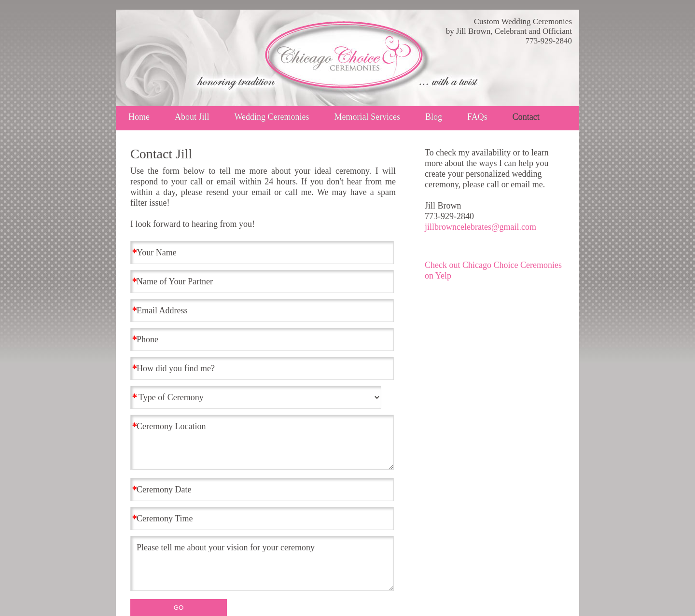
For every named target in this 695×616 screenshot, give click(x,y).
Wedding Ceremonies (272, 117)
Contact (526, 117)
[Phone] (262, 339)
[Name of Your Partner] (262, 281)
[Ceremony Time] (262, 518)
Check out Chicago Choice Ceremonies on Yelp (493, 270)
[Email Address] (262, 310)
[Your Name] (262, 252)
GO (179, 608)
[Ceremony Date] (262, 490)
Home (139, 117)
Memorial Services (367, 117)
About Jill (192, 117)
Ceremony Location (262, 442)
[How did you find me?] (262, 368)
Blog (434, 117)
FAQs (477, 117)
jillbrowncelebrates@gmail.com (480, 227)
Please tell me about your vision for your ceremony (262, 563)
